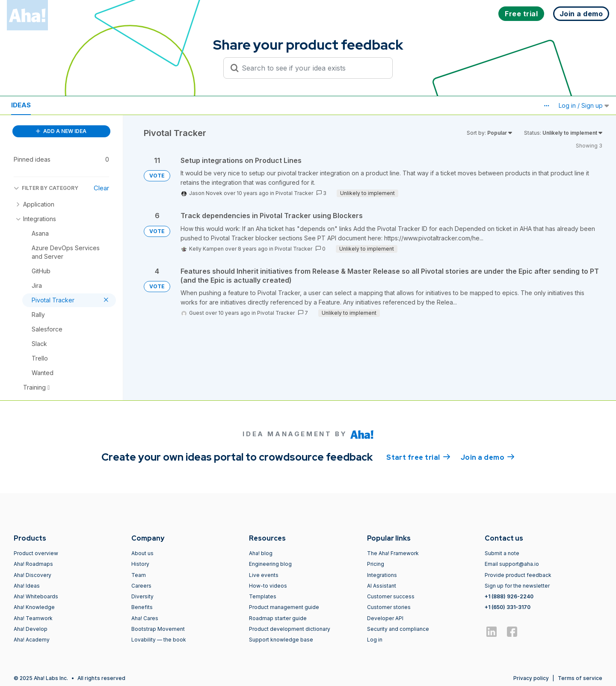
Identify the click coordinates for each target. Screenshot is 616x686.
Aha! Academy (32, 640)
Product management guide (284, 607)
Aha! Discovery (33, 575)
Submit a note (502, 553)
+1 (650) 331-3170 (508, 607)
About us (142, 553)
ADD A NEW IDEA (61, 131)
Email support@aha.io (512, 564)
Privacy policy (531, 678)
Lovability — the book (159, 640)
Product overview (36, 553)
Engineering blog (270, 564)
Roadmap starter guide (278, 618)
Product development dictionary (290, 629)
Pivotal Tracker (294, 193)
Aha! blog (261, 553)
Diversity (142, 596)
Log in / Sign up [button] (584, 105)
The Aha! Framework (393, 553)
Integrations (382, 575)
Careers (141, 586)
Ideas (21, 105)
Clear (101, 188)
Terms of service (580, 678)
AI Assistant (382, 586)
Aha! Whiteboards (36, 596)
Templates (263, 596)
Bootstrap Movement (158, 629)
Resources (63, 105)
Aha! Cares (145, 618)
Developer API (385, 618)
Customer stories (389, 607)
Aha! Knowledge (34, 607)
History (140, 564)
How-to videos (268, 586)
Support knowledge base (281, 640)
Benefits (142, 607)
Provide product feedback (518, 575)
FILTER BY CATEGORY (46, 188)
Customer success (391, 596)
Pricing (376, 564)
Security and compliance (398, 629)
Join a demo (488, 457)
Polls (107, 105)
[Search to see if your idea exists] (312, 68)
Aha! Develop (31, 629)
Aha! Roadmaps (33, 564)
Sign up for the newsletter (517, 586)
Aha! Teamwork (33, 618)
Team (139, 575)
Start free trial (418, 457)
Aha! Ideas (27, 586)
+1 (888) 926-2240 (509, 596)
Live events (264, 575)
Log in (375, 640)
